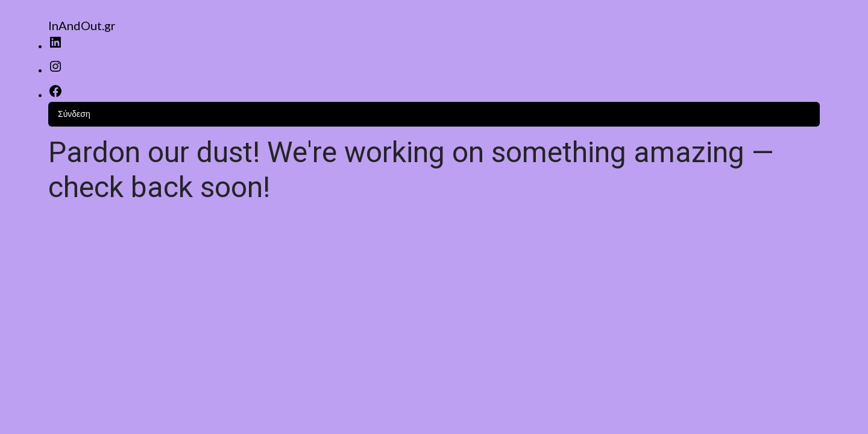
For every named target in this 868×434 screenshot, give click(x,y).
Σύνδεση (74, 114)
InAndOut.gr (82, 25)
